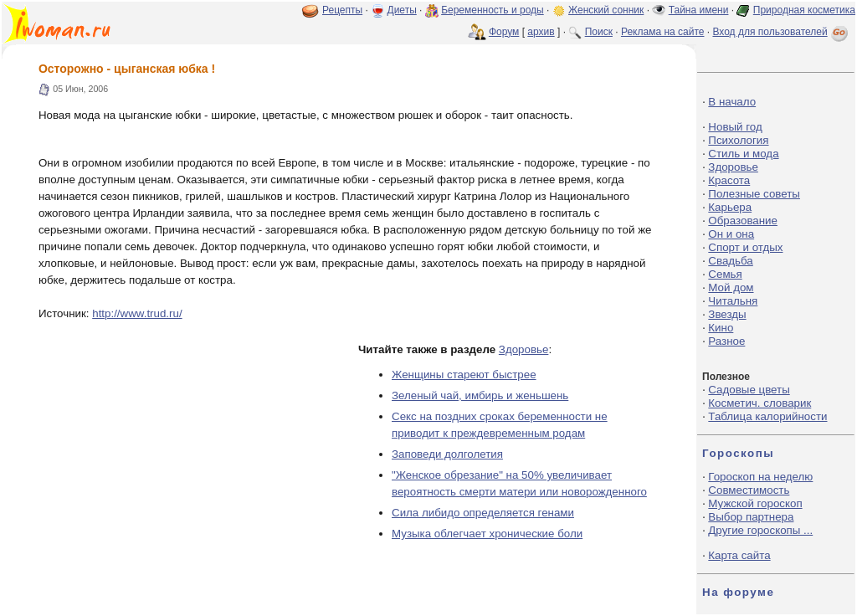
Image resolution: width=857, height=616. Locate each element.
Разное (726, 341)
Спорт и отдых (745, 247)
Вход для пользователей (782, 32)
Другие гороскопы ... (760, 530)
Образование (743, 221)
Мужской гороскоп (755, 503)
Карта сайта (739, 555)
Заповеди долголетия (447, 454)
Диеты (402, 10)
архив (541, 32)
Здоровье (524, 349)
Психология (738, 140)
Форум (504, 32)
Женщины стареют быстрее (464, 375)
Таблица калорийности (767, 416)
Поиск (599, 32)
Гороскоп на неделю (760, 477)
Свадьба (730, 261)
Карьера (730, 207)
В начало (732, 102)
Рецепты (342, 10)
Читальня (733, 301)
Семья (725, 274)
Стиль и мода (743, 154)
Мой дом (731, 287)
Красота (729, 180)
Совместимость (749, 490)
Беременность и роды (493, 10)
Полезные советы (754, 194)
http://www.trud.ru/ (137, 313)
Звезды (727, 314)
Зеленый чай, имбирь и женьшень (480, 395)
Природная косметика (804, 10)
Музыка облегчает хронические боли (487, 534)
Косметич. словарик (759, 403)
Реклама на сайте (663, 32)
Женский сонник (606, 10)
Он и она (731, 234)
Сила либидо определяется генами (483, 513)
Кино (721, 328)
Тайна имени (699, 10)
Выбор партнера (751, 517)
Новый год (735, 127)
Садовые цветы (749, 390)
